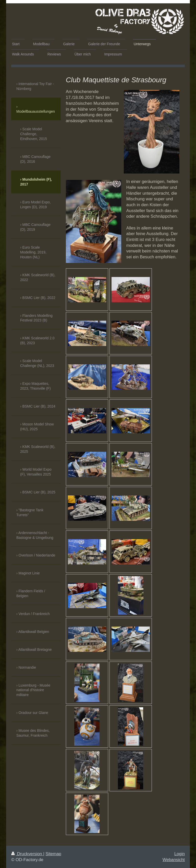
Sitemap (53, 854)
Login (180, 854)
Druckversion (27, 854)
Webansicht (174, 860)
